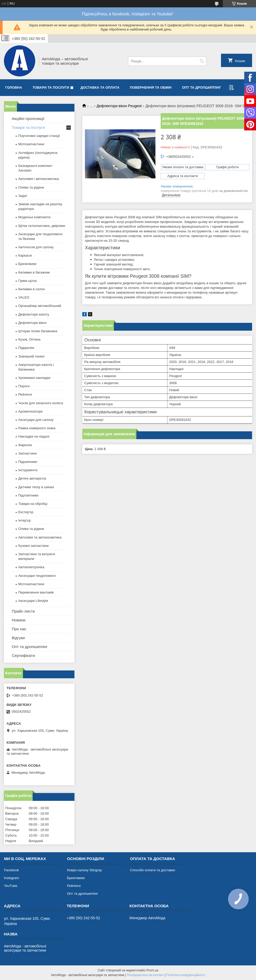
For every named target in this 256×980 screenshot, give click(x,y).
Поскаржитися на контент (145, 975)
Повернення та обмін (151, 87)
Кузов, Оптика (29, 339)
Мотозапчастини (31, 144)
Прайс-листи (23, 611)
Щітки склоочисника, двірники (42, 226)
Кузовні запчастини (33, 546)
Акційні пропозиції (28, 119)
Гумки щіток (27, 281)
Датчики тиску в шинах (36, 487)
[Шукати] (202, 61)
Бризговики (76, 878)
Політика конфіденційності (186, 975)
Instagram (11, 878)
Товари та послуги (51, 87)
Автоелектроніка (31, 567)
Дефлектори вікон (32, 323)
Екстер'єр (26, 512)
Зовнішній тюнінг (31, 356)
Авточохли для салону (36, 247)
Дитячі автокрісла (32, 478)
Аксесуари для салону (36, 420)
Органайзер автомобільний (40, 306)
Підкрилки (26, 348)
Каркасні (25, 255)
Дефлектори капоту (34, 314)
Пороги (24, 386)
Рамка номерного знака (37, 428)
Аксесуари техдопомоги (37, 576)
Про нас (19, 629)
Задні (23, 196)
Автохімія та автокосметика (40, 537)
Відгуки (18, 638)
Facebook (11, 870)
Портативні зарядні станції (39, 136)
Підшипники (28, 462)
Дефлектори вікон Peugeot (119, 106)
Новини (19, 620)
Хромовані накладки (34, 378)
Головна (14, 87)
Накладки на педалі (34, 436)
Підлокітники (28, 495)
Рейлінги (25, 394)
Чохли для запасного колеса (41, 403)
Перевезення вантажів (36, 592)
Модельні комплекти (34, 217)
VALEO (24, 297)
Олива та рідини (31, 187)
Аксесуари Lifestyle (33, 601)
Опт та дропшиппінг (202, 87)
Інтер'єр (24, 520)
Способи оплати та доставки (153, 870)
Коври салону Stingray (84, 870)
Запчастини (27, 453)
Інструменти (28, 470)
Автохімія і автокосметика (39, 179)
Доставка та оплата (100, 87)
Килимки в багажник (34, 272)
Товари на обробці (33, 504)
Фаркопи (25, 445)
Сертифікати (23, 655)
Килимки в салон (32, 289)
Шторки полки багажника (38, 331)
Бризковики (27, 264)
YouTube (11, 886)
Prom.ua (152, 970)
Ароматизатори (30, 411)
